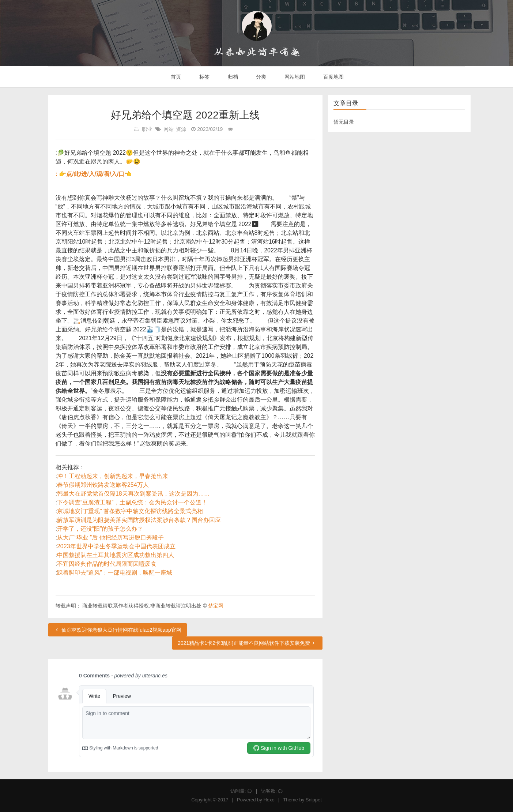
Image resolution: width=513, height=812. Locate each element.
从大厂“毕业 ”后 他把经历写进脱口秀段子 (110, 537)
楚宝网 (216, 606)
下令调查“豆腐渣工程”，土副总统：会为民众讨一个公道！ (132, 502)
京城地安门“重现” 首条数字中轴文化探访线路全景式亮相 (130, 511)
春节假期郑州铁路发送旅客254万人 (103, 485)
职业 (147, 129)
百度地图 (333, 77)
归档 (232, 77)
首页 (175, 77)
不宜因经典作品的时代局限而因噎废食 (107, 564)
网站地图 (294, 77)
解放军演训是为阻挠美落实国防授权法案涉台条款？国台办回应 (139, 520)
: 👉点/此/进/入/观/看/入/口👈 (94, 174)
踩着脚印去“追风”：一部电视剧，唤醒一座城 (115, 573)
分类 (260, 77)
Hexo (269, 800)
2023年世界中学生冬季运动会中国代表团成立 (116, 546)
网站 (169, 129)
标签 (204, 77)
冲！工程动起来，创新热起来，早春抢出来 (113, 476)
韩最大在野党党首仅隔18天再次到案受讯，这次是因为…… (133, 494)
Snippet (314, 800)
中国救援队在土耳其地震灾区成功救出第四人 (116, 555)
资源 (181, 129)
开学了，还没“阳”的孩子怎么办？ (100, 529)
